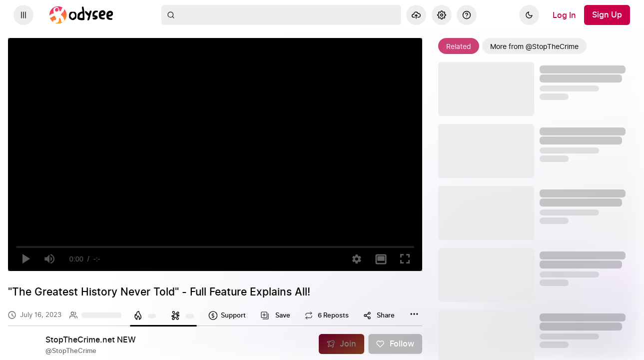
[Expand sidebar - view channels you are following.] (23, 15)
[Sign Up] (607, 15)
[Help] (467, 15)
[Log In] (564, 15)
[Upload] (416, 15)
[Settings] (442, 15)
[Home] (81, 15)
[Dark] (529, 15)
